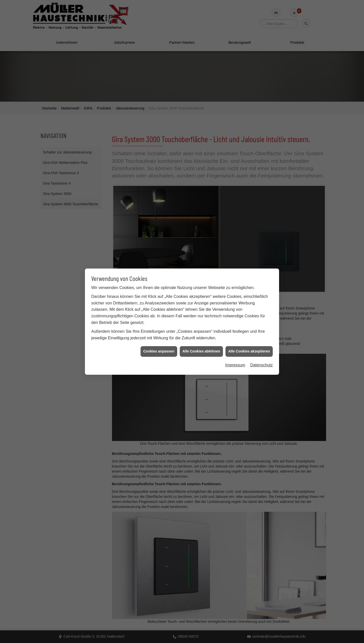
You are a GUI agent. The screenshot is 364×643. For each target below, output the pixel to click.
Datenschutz (261, 363)
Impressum (235, 363)
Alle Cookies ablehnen (201, 349)
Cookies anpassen (159, 349)
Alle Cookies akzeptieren (249, 349)
